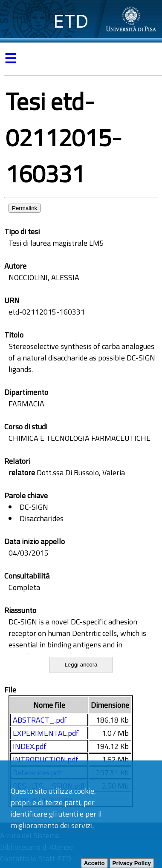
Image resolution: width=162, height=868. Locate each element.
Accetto (94, 863)
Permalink (25, 208)
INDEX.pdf (30, 746)
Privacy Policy (132, 863)
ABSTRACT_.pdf (40, 720)
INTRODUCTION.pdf (46, 759)
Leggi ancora (81, 665)
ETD (71, 21)
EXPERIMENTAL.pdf (46, 733)
